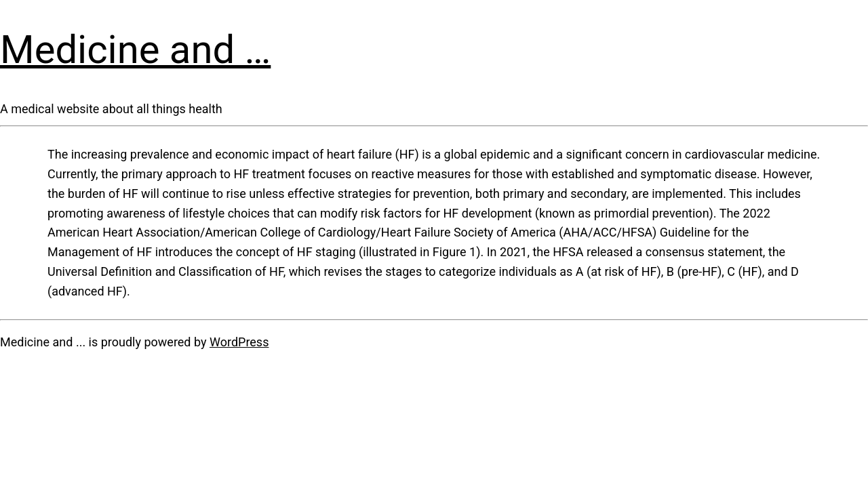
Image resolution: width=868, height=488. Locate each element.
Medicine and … (135, 49)
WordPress (239, 342)
